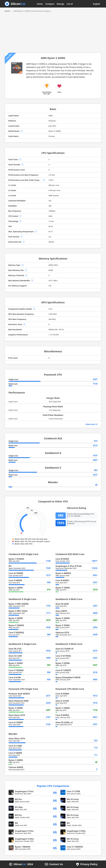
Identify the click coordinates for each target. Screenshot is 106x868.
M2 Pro (18, 799)
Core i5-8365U (62, 580)
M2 (16, 823)
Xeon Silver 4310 (17, 715)
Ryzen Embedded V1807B (68, 677)
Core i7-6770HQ (63, 656)
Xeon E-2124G (62, 701)
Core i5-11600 (15, 746)
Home (40, 4)
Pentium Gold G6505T (19, 694)
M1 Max (19, 807)
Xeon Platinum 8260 (19, 701)
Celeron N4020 (16, 767)
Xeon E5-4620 (62, 604)
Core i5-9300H (62, 694)
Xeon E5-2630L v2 (64, 722)
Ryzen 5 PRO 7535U (18, 611)
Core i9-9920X (62, 559)
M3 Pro (18, 815)
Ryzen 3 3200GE (16, 625)
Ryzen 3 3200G (16, 588)
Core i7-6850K (15, 580)
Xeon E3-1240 (15, 656)
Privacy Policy (89, 864)
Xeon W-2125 (15, 649)
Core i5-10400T (16, 722)
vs (55, 792)
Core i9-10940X (16, 573)
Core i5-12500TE (63, 670)
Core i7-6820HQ (16, 633)
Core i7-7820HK (16, 670)
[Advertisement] (53, 31)
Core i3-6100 (15, 677)
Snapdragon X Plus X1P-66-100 (70, 566)
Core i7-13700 (73, 791)
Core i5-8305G (62, 715)
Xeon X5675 (61, 611)
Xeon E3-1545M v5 (64, 649)
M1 (10, 566)
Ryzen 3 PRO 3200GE (19, 604)
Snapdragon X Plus (24, 791)
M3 (68, 823)
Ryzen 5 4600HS (63, 573)
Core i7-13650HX (75, 847)
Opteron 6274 (62, 633)
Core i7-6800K (15, 753)
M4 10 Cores (73, 799)
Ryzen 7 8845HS (23, 847)
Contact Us (56, 864)
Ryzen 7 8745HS (16, 559)
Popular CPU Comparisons (53, 786)
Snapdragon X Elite (76, 831)
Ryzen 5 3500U (63, 625)
